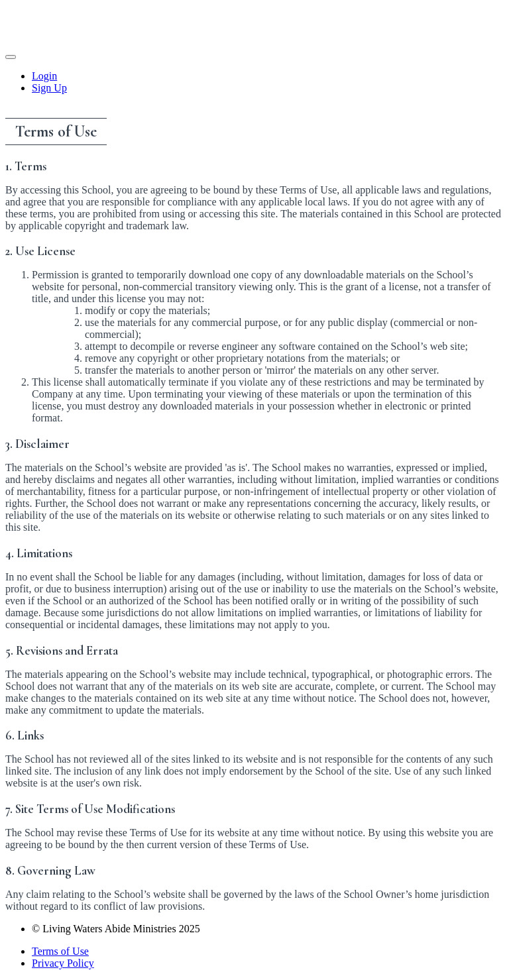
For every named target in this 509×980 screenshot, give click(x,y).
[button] (11, 57)
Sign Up (49, 88)
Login (44, 76)
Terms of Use (60, 951)
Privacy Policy (63, 963)
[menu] (254, 82)
